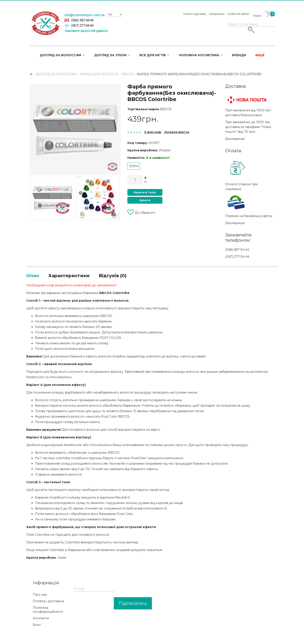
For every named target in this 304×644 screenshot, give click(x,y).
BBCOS (166, 109)
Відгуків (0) (124, 276)
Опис (34, 276)
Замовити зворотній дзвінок (86, 31)
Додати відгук (177, 132)
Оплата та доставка (194, 14)
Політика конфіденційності (48, 611)
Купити (145, 200)
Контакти (41, 619)
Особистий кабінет (238, 14)
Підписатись (133, 604)
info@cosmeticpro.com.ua (84, 15)
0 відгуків (153, 132)
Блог (37, 626)
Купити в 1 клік (145, 192)
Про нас (40, 595)
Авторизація (217, 14)
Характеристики (75, 276)
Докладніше (235, 139)
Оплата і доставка (48, 602)
